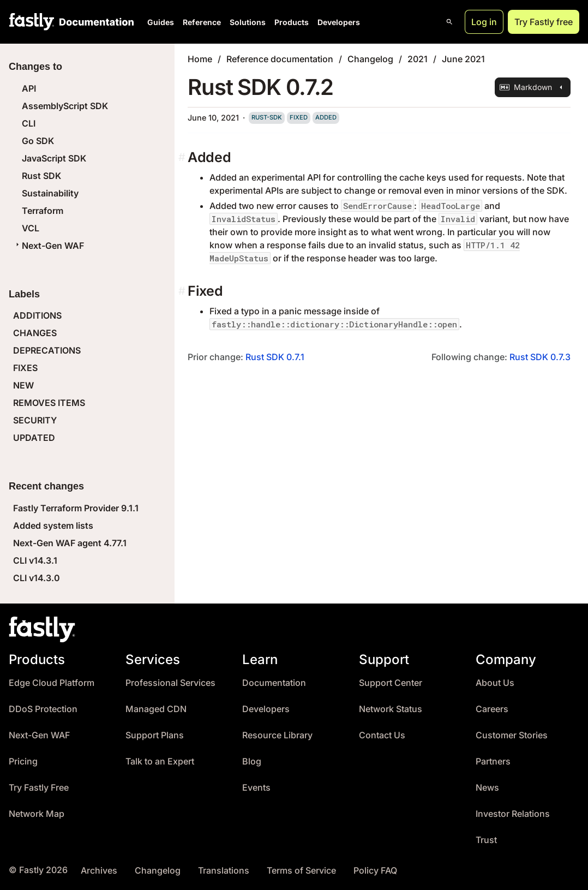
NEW (23, 385)
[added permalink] (183, 157)
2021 (418, 59)
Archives (99, 871)
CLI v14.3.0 (37, 578)
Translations (224, 871)
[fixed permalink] (183, 291)
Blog (252, 761)
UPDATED (34, 438)
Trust (486, 840)
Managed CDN (156, 709)
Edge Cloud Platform (52, 683)
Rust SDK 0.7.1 (275, 357)
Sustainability (50, 193)
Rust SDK (41, 176)
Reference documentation (280, 59)
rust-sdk (267, 117)
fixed (299, 117)
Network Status (391, 709)
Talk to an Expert (160, 761)
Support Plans (155, 735)
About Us (495, 683)
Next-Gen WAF (49, 246)
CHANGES (35, 333)
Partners (493, 761)
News (487, 788)
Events (256, 788)
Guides (161, 22)
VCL (31, 228)
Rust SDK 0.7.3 (540, 357)
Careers (492, 709)
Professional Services (170, 683)
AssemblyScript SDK (65, 106)
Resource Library (277, 735)
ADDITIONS (37, 315)
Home (200, 59)
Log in (484, 22)
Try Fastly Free (39, 788)
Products (292, 22)
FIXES (25, 368)
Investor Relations (513, 814)
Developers (339, 22)
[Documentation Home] (94, 22)
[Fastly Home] (32, 22)
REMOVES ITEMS (49, 403)
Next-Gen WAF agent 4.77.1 (70, 543)
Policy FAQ (375, 871)
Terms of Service (301, 871)
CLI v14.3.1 (35, 560)
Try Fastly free (544, 22)
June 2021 (463, 59)
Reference (202, 22)
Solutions (248, 22)
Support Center (391, 683)
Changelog (370, 59)
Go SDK (38, 141)
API (29, 88)
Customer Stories (512, 735)
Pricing (23, 761)
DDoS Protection (43, 709)
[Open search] (449, 22)
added (326, 117)
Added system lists (53, 525)
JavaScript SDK (54, 158)
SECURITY (35, 420)
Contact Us (382, 735)
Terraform (43, 211)
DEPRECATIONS (47, 350)
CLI (29, 123)
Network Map (37, 814)
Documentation (274, 683)
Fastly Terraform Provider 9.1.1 (76, 508)
